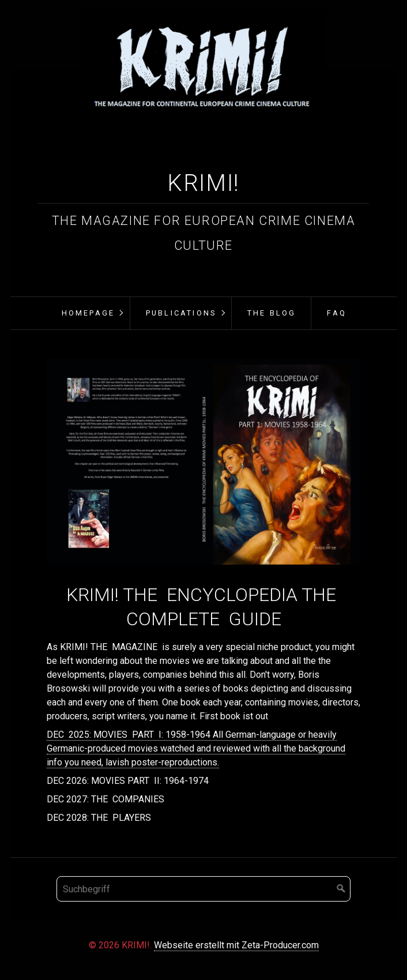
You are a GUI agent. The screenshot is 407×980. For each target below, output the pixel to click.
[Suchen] (341, 889)
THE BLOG (272, 313)
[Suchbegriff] (203, 889)
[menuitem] (87, 313)
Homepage (88, 313)
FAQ (337, 313)
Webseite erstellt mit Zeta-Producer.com (236, 945)
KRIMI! (203, 183)
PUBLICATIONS (181, 313)
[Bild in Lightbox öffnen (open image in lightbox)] (204, 461)
